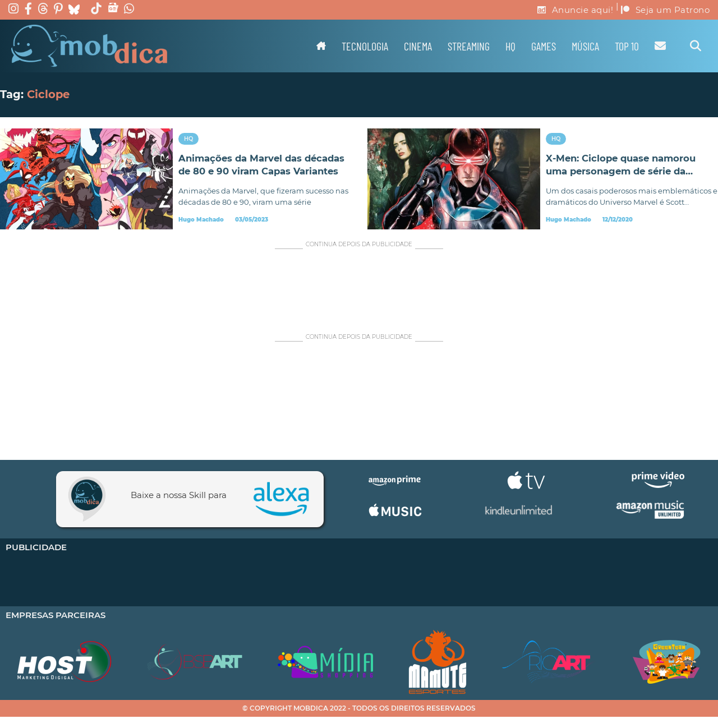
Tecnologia (365, 46)
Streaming (469, 46)
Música (585, 46)
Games (544, 46)
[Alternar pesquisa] (696, 46)
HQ (510, 46)
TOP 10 (627, 46)
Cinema (418, 46)
